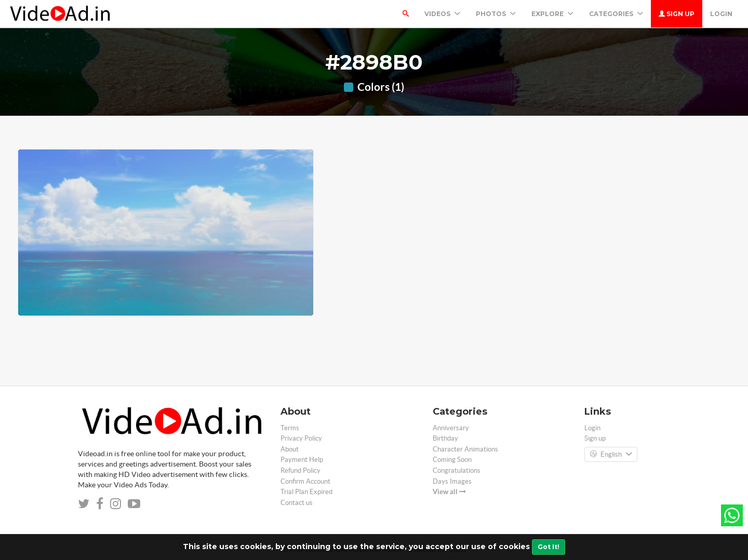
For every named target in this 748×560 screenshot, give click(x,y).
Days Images (452, 481)
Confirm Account (305, 481)
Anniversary (451, 428)
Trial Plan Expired (306, 492)
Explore (552, 14)
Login (721, 14)
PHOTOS (496, 14)
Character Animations (465, 449)
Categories (616, 14)
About (290, 449)
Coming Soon (452, 460)
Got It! (549, 547)
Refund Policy (300, 470)
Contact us (297, 503)
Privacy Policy (301, 438)
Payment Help (302, 460)
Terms (290, 428)
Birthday (445, 438)
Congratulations (457, 470)
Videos (442, 14)
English (611, 455)
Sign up (677, 14)
